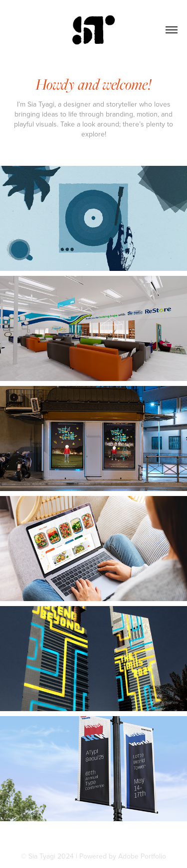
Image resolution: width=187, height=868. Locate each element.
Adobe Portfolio (142, 856)
